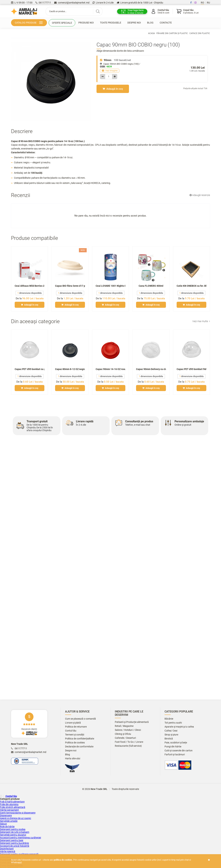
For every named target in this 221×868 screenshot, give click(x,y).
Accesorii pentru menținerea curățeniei (20, 838)
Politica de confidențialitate (80, 739)
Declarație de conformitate (79, 747)
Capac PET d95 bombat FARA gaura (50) (191, 369)
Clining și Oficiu (123, 734)
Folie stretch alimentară (13, 807)
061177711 (43, 3)
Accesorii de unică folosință (15, 846)
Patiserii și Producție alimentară (132, 722)
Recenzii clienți (29, 724)
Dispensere (6, 815)
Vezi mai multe (201, 321)
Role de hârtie (7, 827)
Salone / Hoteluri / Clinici (128, 730)
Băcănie (169, 719)
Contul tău (71, 731)
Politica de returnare (76, 727)
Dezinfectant (7, 849)
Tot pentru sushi (173, 723)
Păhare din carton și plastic (172, 33)
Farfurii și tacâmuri (175, 755)
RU (208, 3)
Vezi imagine (110, 71)
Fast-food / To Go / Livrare (129, 742)
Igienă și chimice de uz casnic (16, 818)
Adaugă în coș (113, 89)
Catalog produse (29, 23)
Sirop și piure (171, 735)
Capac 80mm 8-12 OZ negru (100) (70, 369)
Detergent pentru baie (12, 840)
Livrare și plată (73, 723)
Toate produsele (111, 23)
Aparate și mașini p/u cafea (179, 727)
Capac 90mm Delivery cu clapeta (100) (151, 369)
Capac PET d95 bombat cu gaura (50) (30, 369)
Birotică (169, 739)
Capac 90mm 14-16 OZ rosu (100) (110, 369)
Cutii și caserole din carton (179, 751)
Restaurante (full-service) (128, 746)
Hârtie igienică (8, 851)
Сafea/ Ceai (171, 731)
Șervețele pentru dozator (13, 835)
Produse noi (86, 23)
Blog (150, 23)
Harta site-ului (73, 759)
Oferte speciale (62, 23)
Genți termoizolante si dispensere (18, 813)
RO (202, 3)
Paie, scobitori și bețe (176, 743)
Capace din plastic (200, 33)
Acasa (152, 33)
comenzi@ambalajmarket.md (72, 3)
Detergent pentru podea (13, 829)
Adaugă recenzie (200, 195)
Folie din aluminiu (9, 804)
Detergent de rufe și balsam (15, 832)
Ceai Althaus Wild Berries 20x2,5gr (30, 286)
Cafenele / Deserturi (125, 738)
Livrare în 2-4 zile (103, 3)
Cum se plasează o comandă (80, 719)
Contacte (166, 23)
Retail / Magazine (124, 726)
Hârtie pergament (9, 810)
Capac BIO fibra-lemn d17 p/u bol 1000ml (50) (70, 286)
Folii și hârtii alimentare (12, 802)
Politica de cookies (75, 743)
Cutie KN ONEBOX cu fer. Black (191, 286)
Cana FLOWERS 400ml (151, 286)
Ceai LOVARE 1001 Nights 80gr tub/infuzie (110, 286)
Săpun (3, 824)
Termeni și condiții (75, 735)
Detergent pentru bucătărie (14, 843)
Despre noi (134, 23)
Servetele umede (9, 821)
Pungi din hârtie (173, 747)
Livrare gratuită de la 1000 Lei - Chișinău (140, 3)
